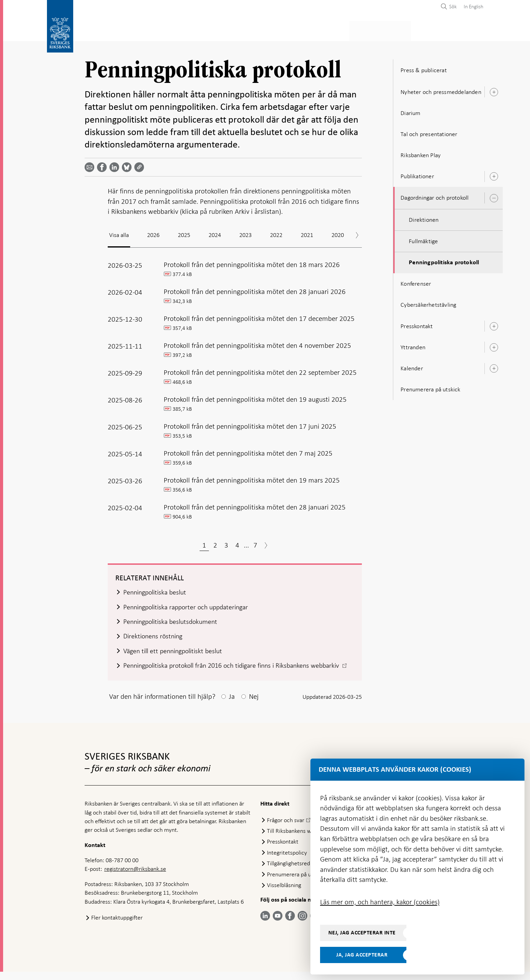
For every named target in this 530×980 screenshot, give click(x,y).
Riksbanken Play (421, 153)
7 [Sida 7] (255, 543)
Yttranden (413, 345)
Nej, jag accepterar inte (362, 933)
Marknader (337, 30)
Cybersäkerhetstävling (428, 303)
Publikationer (417, 174)
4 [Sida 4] (237, 543)
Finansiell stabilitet (282, 30)
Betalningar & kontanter (156, 30)
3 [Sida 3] (226, 543)
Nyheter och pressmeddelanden (441, 90)
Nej (254, 705)
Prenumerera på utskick (430, 387)
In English (474, 7)
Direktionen (424, 218)
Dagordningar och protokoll (435, 196)
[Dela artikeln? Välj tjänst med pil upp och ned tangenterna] (116, 165)
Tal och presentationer (429, 132)
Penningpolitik (223, 30)
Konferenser (416, 282)
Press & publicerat (389, 30)
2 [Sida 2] (215, 543)
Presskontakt (417, 324)
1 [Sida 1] (204, 543)
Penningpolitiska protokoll (444, 260)
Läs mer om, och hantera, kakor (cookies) (380, 902)
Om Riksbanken (445, 30)
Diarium (410, 111)
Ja (232, 705)
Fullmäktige (423, 239)
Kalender (412, 366)
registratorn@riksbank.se (135, 877)
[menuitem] (472, 6)
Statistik (97, 30)
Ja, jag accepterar (362, 955)
